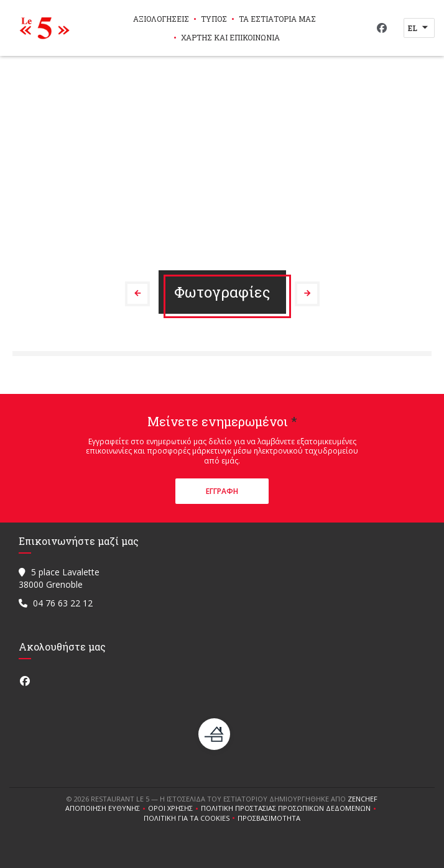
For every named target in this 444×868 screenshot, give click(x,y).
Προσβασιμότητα (269, 818)
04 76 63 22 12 (63, 603)
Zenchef (363, 799)
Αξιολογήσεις (161, 19)
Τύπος (214, 19)
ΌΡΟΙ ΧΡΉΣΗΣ (174, 808)
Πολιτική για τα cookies (191, 818)
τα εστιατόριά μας (277, 19)
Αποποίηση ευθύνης (107, 808)
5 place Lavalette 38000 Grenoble (59, 578)
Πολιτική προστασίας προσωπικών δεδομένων (290, 808)
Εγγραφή (222, 491)
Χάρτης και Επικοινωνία (230, 37)
